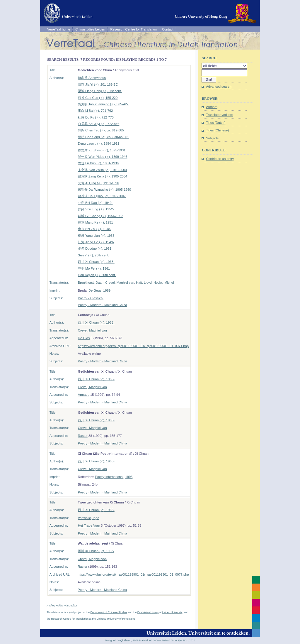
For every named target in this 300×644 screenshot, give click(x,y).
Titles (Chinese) (217, 130)
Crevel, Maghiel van (120, 283)
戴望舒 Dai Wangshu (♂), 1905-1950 (105, 190)
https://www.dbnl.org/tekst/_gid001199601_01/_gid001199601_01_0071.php (133, 346)
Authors (212, 107)
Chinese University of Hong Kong (116, 619)
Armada (84, 395)
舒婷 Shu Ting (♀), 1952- (96, 209)
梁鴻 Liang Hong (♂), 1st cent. (100, 91)
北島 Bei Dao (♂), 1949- (95, 203)
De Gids (84, 338)
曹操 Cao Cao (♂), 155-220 (98, 98)
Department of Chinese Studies (109, 612)
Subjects (212, 138)
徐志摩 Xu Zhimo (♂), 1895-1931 (102, 150)
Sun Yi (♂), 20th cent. (94, 255)
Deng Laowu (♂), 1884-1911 (99, 143)
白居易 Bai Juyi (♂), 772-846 (99, 124)
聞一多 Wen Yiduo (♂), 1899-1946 (103, 157)
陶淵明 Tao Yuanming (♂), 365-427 (103, 104)
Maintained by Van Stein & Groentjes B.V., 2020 (167, 640)
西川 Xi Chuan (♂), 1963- (96, 262)
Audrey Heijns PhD (58, 606)
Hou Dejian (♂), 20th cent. (97, 275)
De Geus (95, 290)
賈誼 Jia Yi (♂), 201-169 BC (98, 84)
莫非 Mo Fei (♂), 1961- (94, 268)
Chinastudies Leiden (90, 29)
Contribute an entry (220, 159)
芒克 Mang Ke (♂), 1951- (96, 222)
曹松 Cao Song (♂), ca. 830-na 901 (104, 137)
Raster (83, 436)
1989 (107, 290)
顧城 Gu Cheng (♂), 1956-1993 (101, 216)
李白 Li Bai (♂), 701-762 (95, 111)
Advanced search (219, 87)
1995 (129, 477)
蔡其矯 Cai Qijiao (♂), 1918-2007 (102, 196)
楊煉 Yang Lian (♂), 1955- (97, 236)
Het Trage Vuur (89, 525)
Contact (168, 29)
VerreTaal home (59, 29)
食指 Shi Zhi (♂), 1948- (95, 229)
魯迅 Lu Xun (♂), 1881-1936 (98, 163)
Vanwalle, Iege (89, 518)
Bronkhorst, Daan (91, 283)
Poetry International (109, 477)
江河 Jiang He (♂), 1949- (96, 242)
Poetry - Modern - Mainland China (103, 305)
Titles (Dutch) (216, 123)
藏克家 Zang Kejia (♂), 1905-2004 (103, 176)
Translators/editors (219, 115)
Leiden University (172, 612)
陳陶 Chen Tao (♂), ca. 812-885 (101, 130)
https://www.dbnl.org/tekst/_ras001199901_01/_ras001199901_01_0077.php (133, 574)
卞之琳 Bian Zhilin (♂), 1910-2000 (102, 170)
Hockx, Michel (164, 283)
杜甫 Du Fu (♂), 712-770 (96, 117)
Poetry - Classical (91, 298)
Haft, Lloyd (144, 283)
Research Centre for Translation (134, 29)
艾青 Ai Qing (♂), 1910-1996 (98, 183)
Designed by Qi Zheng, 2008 (122, 640)
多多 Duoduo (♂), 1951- (95, 249)
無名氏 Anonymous (92, 78)
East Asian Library (148, 612)
